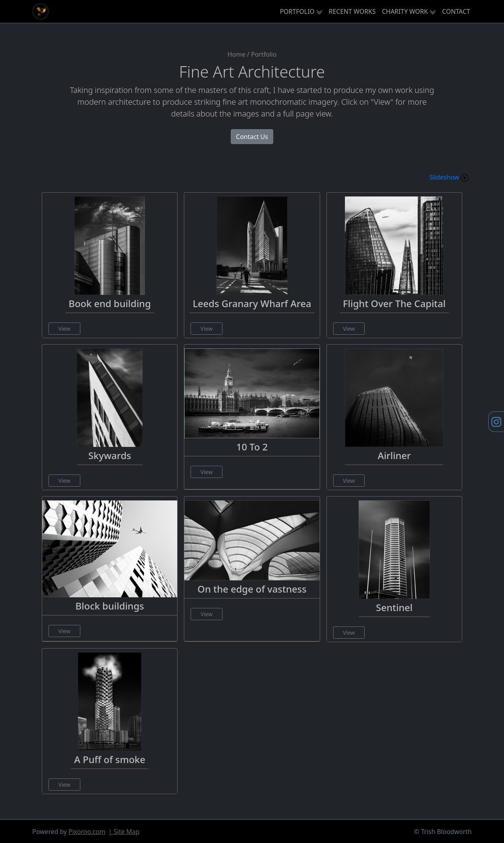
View (64, 329)
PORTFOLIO (297, 11)
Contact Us (252, 137)
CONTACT (456, 11)
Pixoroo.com (87, 832)
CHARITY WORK (405, 11)
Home (237, 54)
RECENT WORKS (352, 11)
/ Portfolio (262, 54)
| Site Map (124, 832)
